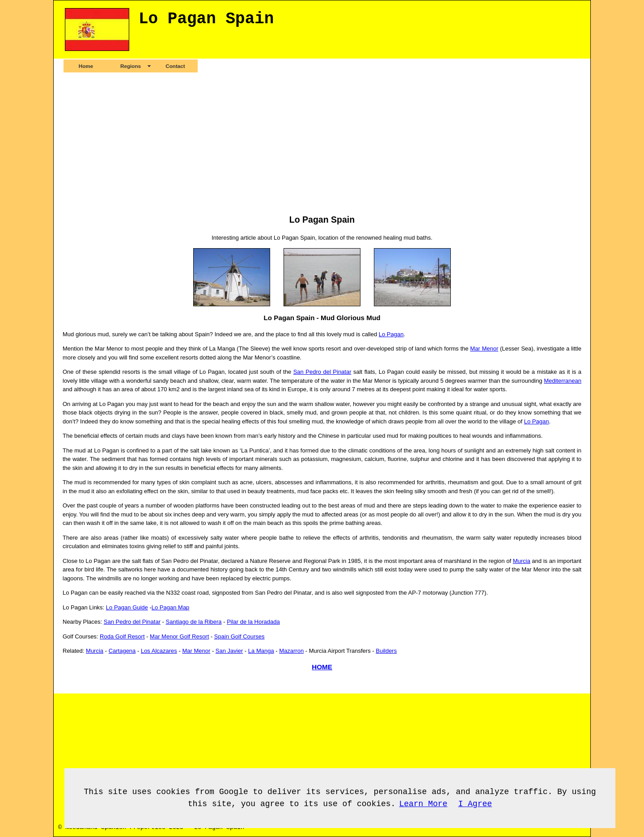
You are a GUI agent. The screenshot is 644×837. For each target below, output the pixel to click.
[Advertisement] (322, 143)
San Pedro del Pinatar (322, 372)
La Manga (261, 651)
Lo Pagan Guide (127, 607)
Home (86, 66)
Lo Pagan (391, 334)
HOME (322, 667)
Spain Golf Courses (239, 636)
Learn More (423, 804)
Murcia (522, 561)
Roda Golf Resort (122, 636)
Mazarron (291, 651)
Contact (175, 66)
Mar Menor (484, 349)
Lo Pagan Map (171, 607)
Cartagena (122, 651)
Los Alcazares (159, 651)
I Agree (475, 804)
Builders (386, 651)
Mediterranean (563, 381)
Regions (131, 66)
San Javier (229, 651)
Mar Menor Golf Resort (179, 636)
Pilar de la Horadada (253, 622)
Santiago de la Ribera (194, 622)
